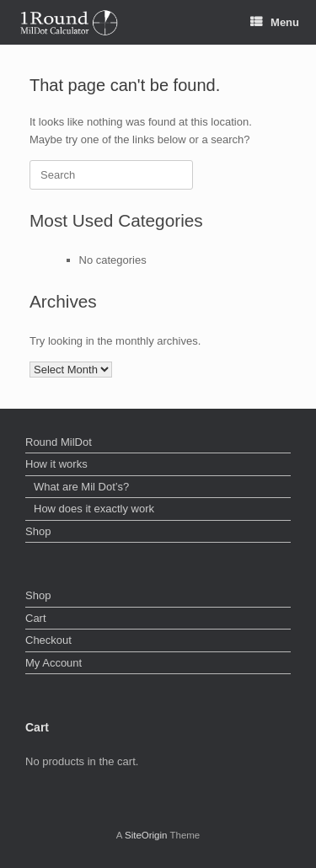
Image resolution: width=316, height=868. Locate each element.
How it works (56, 464)
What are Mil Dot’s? (81, 487)
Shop (38, 531)
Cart (36, 618)
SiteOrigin (146, 835)
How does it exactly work (94, 509)
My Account (54, 663)
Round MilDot (59, 442)
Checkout (48, 640)
